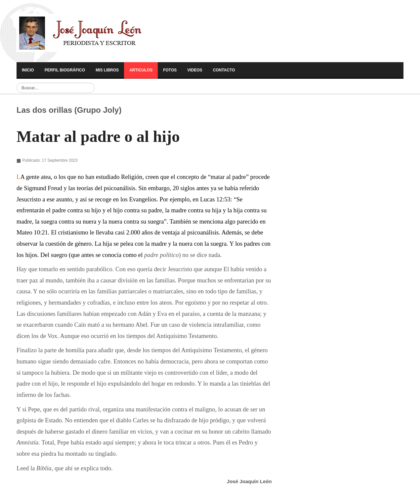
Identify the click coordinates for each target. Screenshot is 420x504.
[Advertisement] (306, 199)
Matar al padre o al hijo (98, 137)
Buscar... (17, 83)
